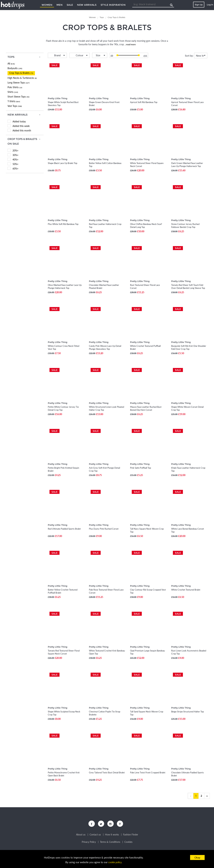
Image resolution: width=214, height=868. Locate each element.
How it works (112, 836)
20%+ (15, 151)
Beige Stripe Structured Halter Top (188, 712)
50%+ (15, 164)
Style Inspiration (113, 5)
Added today (19, 121)
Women (47, 5)
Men (60, 5)
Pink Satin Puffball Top (141, 468)
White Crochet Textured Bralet (186, 590)
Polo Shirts (15, 87)
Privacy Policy (89, 843)
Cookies (128, 843)
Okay (197, 857)
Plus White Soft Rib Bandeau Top (63, 224)
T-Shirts (14, 101)
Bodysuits (15, 68)
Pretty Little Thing (58, 98)
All (11, 64)
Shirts (13, 92)
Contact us (95, 836)
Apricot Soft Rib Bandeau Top (144, 102)
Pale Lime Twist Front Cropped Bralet (148, 773)
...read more (130, 44)
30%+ (15, 155)
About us (81, 836)
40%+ (15, 160)
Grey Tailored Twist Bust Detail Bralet (107, 773)
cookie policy (115, 862)
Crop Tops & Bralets (21, 73)
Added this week (21, 126)
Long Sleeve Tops (19, 83)
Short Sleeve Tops (18, 97)
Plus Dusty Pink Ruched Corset (104, 529)
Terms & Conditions (110, 843)
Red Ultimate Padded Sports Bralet (64, 529)
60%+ (15, 169)
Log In (210, 5)
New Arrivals (87, 5)
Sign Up (199, 5)
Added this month (22, 130)
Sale (70, 5)
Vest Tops (15, 106)
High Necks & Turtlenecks (22, 78)
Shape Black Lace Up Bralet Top (63, 163)
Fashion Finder (131, 836)
